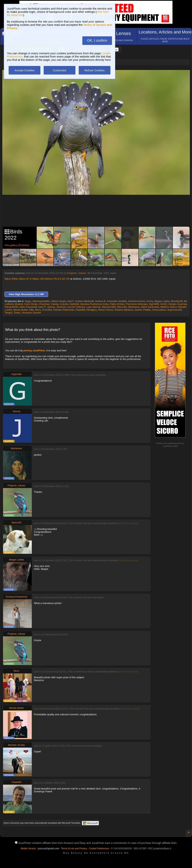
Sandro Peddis (143, 310)
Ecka (106, 304)
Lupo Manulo (93, 307)
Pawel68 (80, 310)
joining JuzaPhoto (34, 350)
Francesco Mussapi (137, 304)
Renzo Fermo (106, 310)
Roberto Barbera (124, 310)
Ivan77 (42, 307)
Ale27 (71, 301)
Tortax (17, 313)
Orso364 (47, 310)
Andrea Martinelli (84, 301)
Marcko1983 (109, 307)
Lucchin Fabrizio (76, 307)
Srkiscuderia (159, 310)
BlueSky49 (177, 301)
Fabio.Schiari (117, 304)
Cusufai (64, 304)
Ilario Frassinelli (28, 307)
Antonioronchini (136, 301)
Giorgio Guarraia (178, 304)
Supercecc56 (174, 310)
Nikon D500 (11, 279)
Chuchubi (44, 304)
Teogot (8, 313)
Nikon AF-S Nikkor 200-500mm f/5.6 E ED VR (44, 279)
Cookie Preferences (99, 849)
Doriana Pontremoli (91, 304)
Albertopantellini (41, 301)
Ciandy (55, 304)
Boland (19, 304)
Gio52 (164, 304)
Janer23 (61, 307)
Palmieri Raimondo (64, 310)
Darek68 (74, 304)
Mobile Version (28, 849)
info (176, 446)
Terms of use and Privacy (74, 849)
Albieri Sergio (59, 301)
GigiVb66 (154, 304)
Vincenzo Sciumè (31, 313)
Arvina (150, 301)
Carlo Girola (31, 304)
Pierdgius (92, 310)
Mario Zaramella (150, 307)
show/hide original (128, 523)
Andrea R (100, 301)
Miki (31, 310)
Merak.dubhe (21, 310)
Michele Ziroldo (16, 745)
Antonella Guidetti (117, 301)
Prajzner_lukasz (77, 273)
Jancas (51, 307)
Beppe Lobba (162, 301)
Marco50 (122, 307)
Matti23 (165, 307)
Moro (38, 310)
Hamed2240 (11, 307)
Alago (28, 301)
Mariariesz (134, 307)
